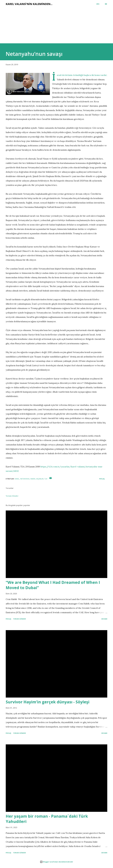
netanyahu (25, 479)
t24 (46, 479)
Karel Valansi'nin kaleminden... (29, 4)
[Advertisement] (56, 27)
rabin (33, 479)
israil (17, 479)
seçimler (40, 479)
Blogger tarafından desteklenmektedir (56, 862)
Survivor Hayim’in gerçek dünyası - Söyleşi (48, 702)
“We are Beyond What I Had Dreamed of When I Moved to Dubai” (53, 585)
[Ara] (98, 4)
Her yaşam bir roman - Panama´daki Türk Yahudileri (47, 819)
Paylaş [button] (102, 479)
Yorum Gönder (12, 496)
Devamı (104, 619)
